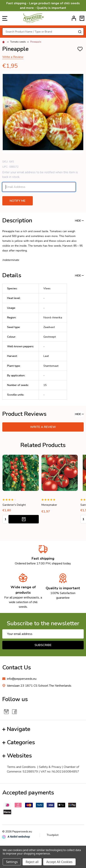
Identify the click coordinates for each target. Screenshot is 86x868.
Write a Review (13, 57)
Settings (12, 862)
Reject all (32, 862)
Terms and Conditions (21, 767)
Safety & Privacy (50, 767)
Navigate (16, 729)
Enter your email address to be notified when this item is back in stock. (40, 175)
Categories (19, 742)
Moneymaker (49, 505)
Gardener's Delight (14, 505)
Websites (17, 756)
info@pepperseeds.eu (22, 679)
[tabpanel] (21, 490)
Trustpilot (53, 835)
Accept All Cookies (59, 862)
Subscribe (43, 645)
